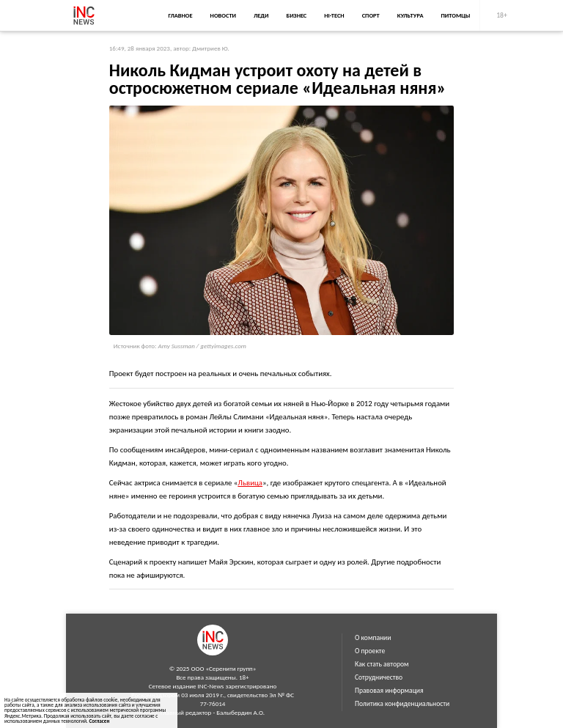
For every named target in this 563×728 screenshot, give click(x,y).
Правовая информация (389, 691)
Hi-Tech (334, 15)
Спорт (371, 15)
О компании (373, 638)
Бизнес (296, 15)
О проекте (370, 651)
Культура (411, 15)
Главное (180, 15)
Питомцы (456, 15)
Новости (223, 15)
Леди (261, 15)
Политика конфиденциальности (402, 704)
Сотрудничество (379, 677)
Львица (250, 483)
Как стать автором (382, 664)
